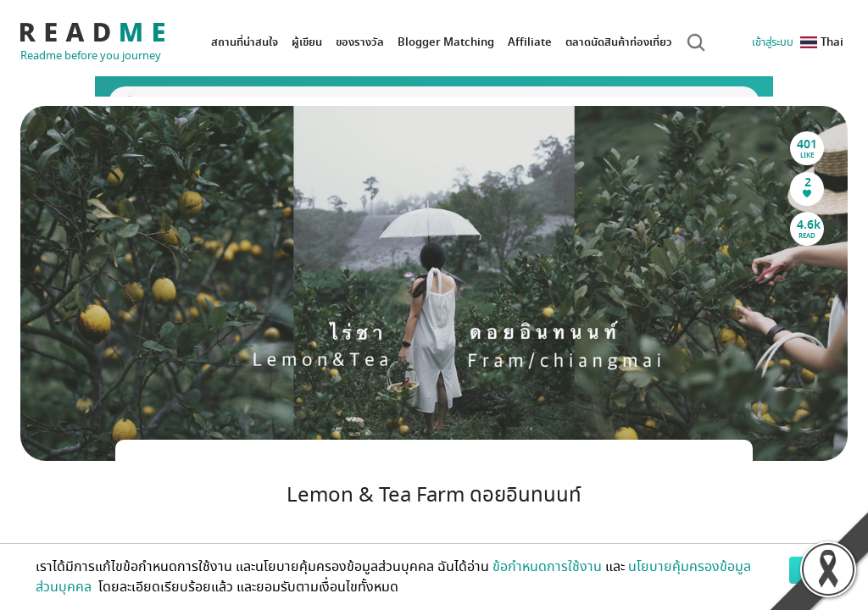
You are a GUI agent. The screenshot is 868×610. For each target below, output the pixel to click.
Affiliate (530, 42)
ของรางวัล (360, 42)
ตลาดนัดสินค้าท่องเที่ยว (619, 42)
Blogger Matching (446, 42)
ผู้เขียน (307, 42)
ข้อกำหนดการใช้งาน (547, 567)
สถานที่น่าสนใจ (245, 42)
